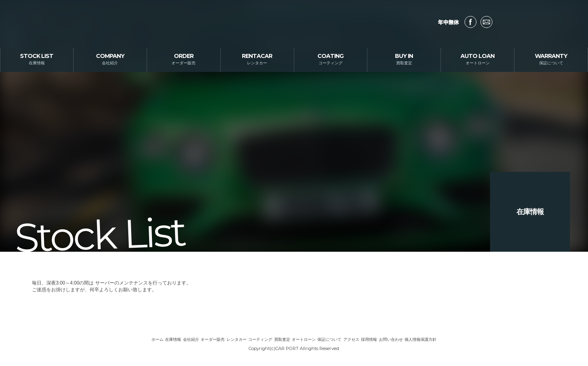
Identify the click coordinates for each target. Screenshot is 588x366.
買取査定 (282, 339)
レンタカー (237, 339)
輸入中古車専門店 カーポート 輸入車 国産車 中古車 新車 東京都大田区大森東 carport (294, 24)
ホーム (157, 339)
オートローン (304, 339)
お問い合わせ (486, 22)
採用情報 (369, 339)
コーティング (260, 339)
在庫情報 (173, 339)
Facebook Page (470, 22)
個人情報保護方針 (421, 339)
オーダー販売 (213, 339)
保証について (329, 339)
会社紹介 (191, 339)
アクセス (351, 339)
